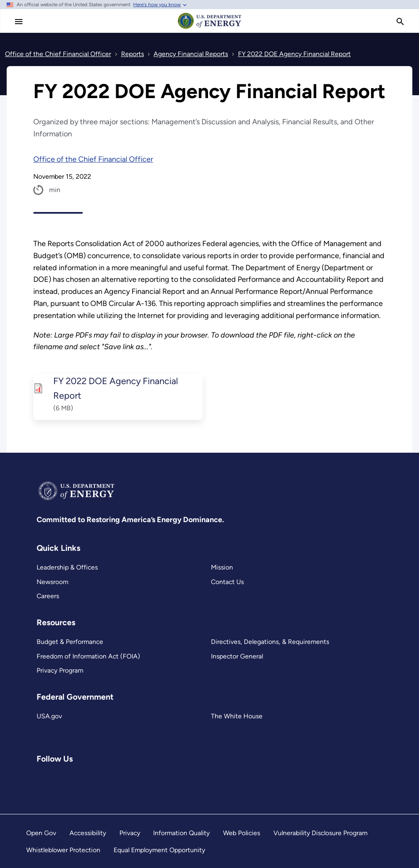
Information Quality (181, 833)
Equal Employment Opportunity (159, 850)
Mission (222, 567)
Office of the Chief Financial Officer (93, 159)
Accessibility (88, 833)
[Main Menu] (19, 22)
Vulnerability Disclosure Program (320, 833)
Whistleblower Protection (63, 850)
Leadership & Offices (67, 567)
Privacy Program (60, 670)
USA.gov (49, 716)
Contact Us (227, 582)
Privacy (130, 833)
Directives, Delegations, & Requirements (270, 642)
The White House (237, 716)
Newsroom (52, 582)
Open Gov (41, 833)
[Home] (210, 28)
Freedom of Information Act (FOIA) (88, 656)
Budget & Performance (70, 642)
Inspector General (237, 656)
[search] (400, 22)
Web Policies (242, 833)
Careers (48, 596)
